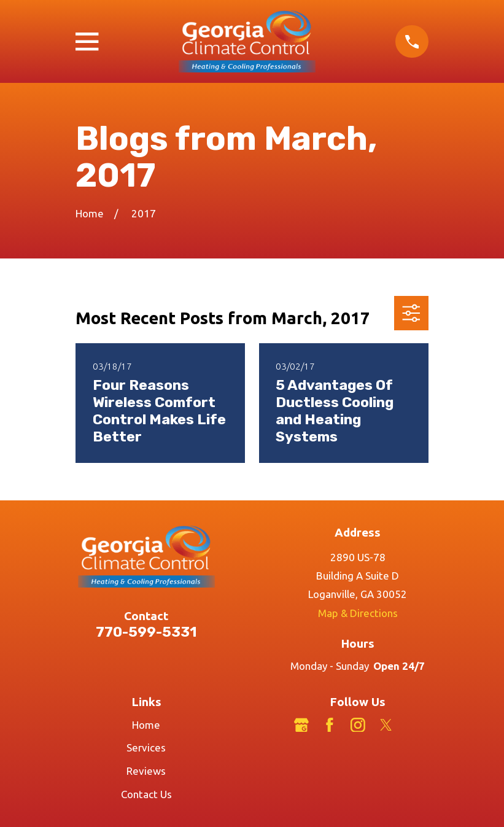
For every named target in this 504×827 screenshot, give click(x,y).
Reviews (146, 771)
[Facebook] (330, 725)
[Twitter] (386, 725)
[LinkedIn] (414, 725)
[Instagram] (358, 725)
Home (146, 725)
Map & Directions (358, 613)
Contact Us (146, 794)
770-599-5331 (146, 632)
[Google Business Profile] (301, 725)
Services (146, 747)
